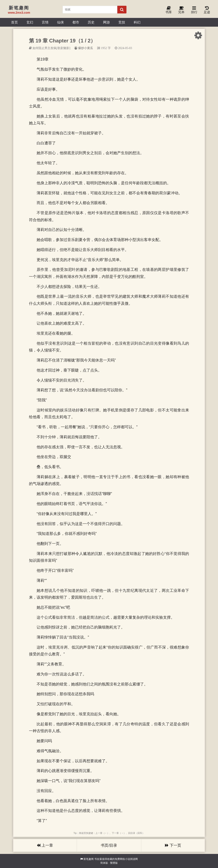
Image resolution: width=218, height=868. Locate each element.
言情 (45, 22)
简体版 (104, 863)
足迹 (207, 10)
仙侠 (60, 22)
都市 (76, 22)
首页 (14, 22)
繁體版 (114, 863)
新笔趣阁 (89, 859)
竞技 (122, 22)
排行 (194, 10)
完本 (181, 10)
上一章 (45, 845)
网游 (106, 22)
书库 (169, 10)
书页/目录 (109, 845)
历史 (91, 22)
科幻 (137, 22)
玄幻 (30, 22)
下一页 (173, 845)
